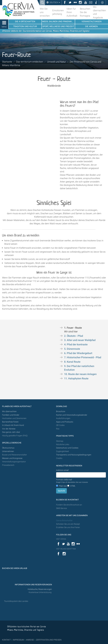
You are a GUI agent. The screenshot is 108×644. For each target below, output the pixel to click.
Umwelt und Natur (56, 62)
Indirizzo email (62, 470)
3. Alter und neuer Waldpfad (80, 340)
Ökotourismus (8, 448)
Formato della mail (72, 481)
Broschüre (61, 411)
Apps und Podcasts (65, 422)
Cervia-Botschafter (64, 521)
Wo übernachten (9, 411)
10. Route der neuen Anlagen (80, 374)
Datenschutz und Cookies (67, 448)
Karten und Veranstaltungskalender (72, 415)
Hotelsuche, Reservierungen (40, 589)
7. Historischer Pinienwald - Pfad (83, 357)
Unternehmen (8, 451)
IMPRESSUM (18, 640)
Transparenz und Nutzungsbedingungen (74, 455)
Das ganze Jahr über (11, 432)
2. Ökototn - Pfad (74, 336)
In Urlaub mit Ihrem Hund (13, 425)
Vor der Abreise (9, 429)
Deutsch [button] (55, 2)
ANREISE (30, 640)
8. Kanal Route (73, 362)
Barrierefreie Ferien (11, 422)
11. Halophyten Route (77, 379)
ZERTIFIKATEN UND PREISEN (49, 640)
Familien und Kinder (11, 415)
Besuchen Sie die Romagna (85, 12)
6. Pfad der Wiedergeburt (78, 353)
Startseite (7, 62)
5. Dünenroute (72, 349)
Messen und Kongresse (12, 458)
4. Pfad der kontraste (76, 344)
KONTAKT (6, 640)
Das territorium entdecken (30, 62)
